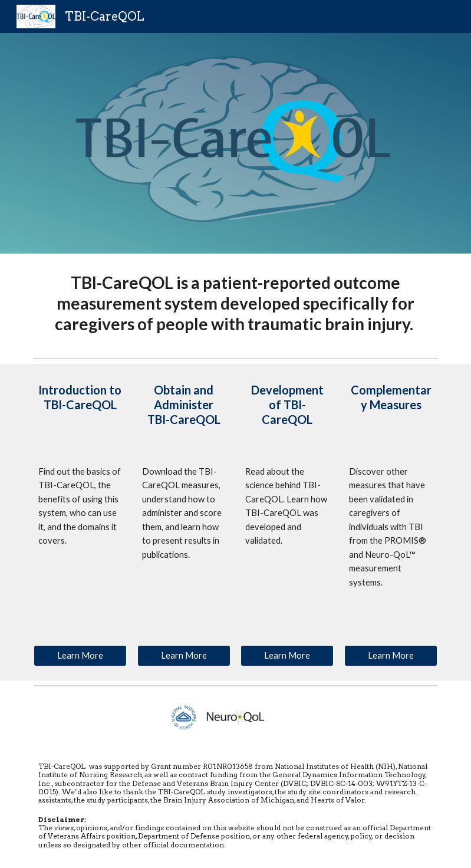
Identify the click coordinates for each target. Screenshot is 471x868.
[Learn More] (80, 656)
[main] (235, 303)
